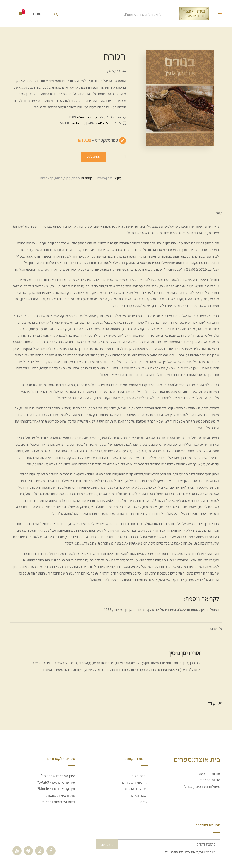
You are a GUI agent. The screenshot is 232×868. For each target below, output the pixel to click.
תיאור (219, 213)
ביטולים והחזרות (136, 789)
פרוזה (59, 178)
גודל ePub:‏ (104, 123)
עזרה (144, 802)
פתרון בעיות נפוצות (61, 796)
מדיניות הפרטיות (178, 852)
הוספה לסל (94, 157)
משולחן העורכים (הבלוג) (202, 787)
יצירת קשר (140, 776)
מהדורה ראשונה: (86, 117)
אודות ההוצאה (210, 774)
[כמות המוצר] (117, 157)
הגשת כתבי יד (210, 780)
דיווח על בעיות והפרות (59, 802)
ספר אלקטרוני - (98, 140)
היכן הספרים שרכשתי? (58, 776)
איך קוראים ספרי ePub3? (56, 783)
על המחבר (216, 629)
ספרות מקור (72, 178)
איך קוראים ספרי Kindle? (56, 789)
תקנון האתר (139, 796)
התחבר (37, 14)
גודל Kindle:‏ (77, 123)
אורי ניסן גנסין (117, 71)
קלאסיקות (47, 178)
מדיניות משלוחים (135, 783)
